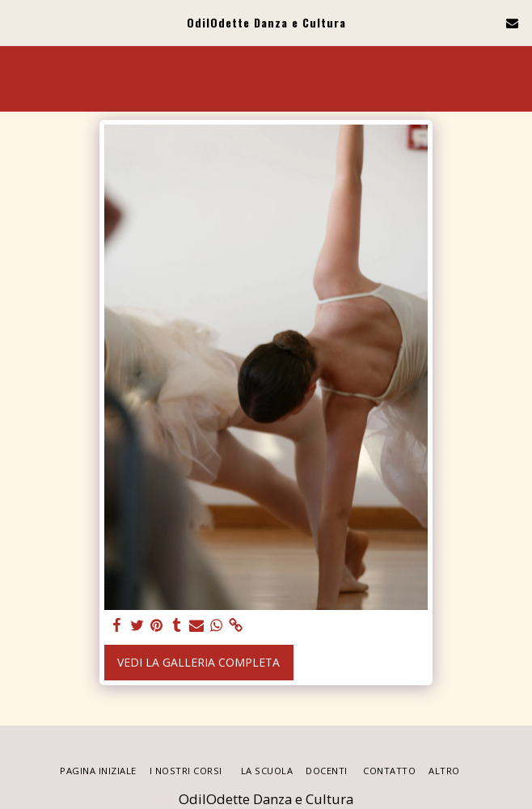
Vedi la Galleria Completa (198, 662)
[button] (18, 22)
